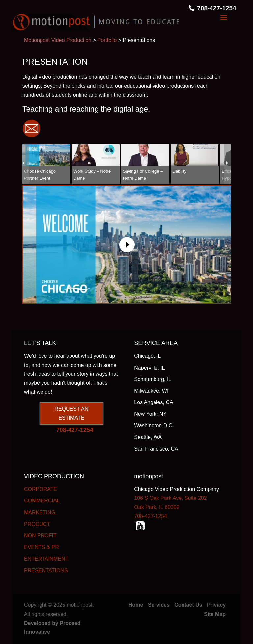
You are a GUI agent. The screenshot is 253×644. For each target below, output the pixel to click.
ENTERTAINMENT (46, 559)
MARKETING (40, 513)
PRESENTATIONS (46, 571)
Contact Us (188, 605)
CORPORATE (41, 489)
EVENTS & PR (42, 547)
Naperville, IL (149, 368)
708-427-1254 (216, 8)
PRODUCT (37, 524)
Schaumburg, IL (153, 379)
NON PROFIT (40, 536)
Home (136, 605)
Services (159, 605)
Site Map (215, 614)
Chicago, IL (147, 356)
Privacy (216, 605)
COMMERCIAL (42, 501)
